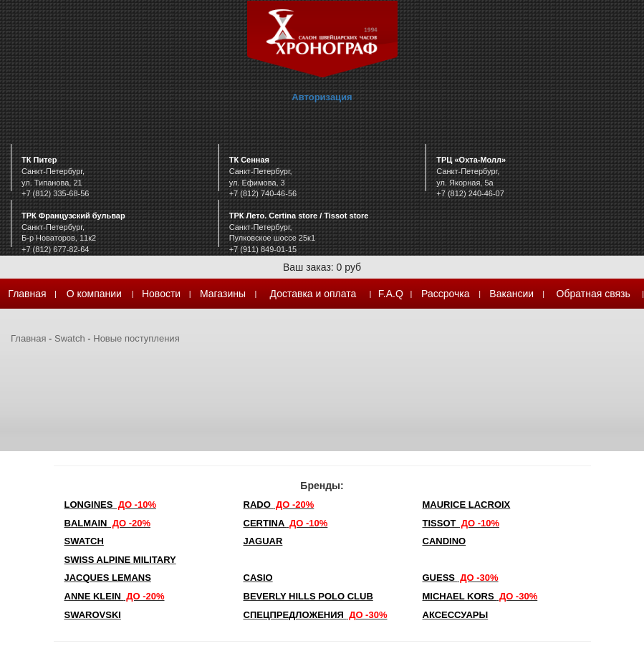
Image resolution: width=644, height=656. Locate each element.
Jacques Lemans (108, 578)
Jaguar (263, 541)
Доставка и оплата (313, 294)
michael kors (480, 596)
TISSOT (461, 523)
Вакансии (511, 294)
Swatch (70, 338)
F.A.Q (391, 294)
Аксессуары (456, 615)
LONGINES (110, 505)
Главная (27, 294)
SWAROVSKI (93, 615)
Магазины (223, 294)
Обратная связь (593, 294)
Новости (161, 294)
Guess (461, 578)
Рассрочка (445, 294)
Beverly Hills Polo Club (308, 596)
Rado (279, 505)
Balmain (108, 523)
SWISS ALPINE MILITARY (120, 560)
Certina (286, 523)
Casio (258, 578)
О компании (94, 294)
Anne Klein (115, 596)
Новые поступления (136, 338)
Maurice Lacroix (467, 505)
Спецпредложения (316, 615)
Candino (444, 541)
